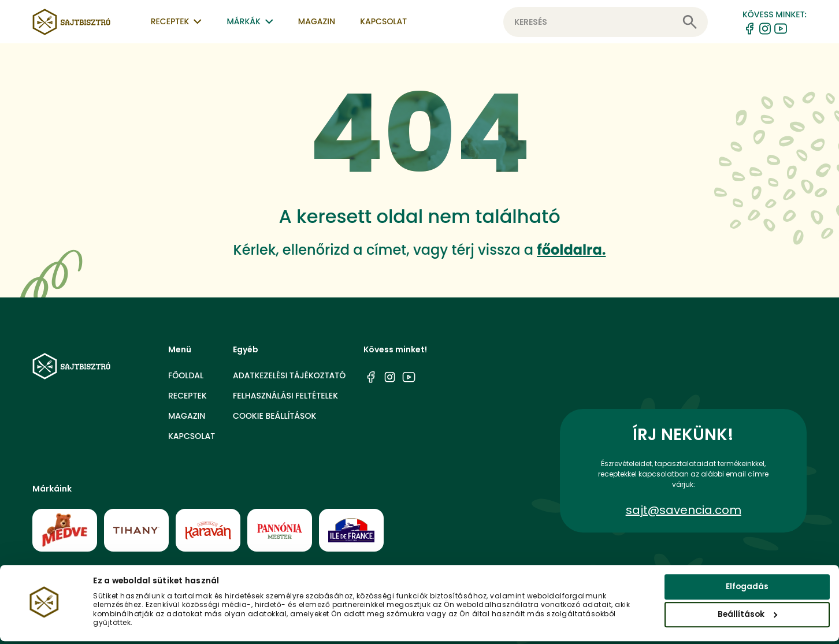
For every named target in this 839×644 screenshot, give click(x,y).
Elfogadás (747, 589)
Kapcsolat (383, 21)
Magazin (317, 21)
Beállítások (747, 617)
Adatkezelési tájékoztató (289, 375)
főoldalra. (571, 250)
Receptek (188, 396)
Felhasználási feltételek (285, 396)
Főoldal (186, 375)
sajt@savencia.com (684, 510)
